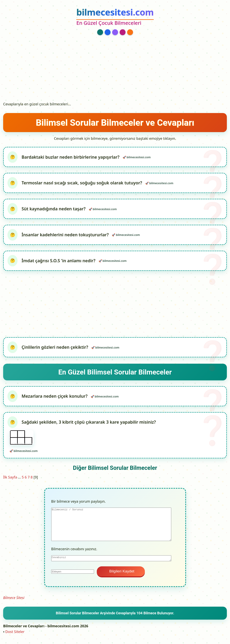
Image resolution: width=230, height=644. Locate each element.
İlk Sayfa (10, 480)
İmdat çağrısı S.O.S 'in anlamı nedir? (60, 262)
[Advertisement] (115, 70)
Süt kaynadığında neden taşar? (55, 210)
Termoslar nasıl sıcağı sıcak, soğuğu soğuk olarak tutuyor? (83, 183)
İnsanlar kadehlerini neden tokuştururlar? (66, 236)
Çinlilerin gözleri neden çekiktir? (56, 349)
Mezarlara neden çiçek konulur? (56, 398)
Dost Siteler (15, 634)
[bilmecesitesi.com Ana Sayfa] (115, 17)
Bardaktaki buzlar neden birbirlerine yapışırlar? (72, 157)
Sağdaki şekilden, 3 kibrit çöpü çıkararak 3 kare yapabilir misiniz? (83, 435)
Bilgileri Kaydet (121, 574)
